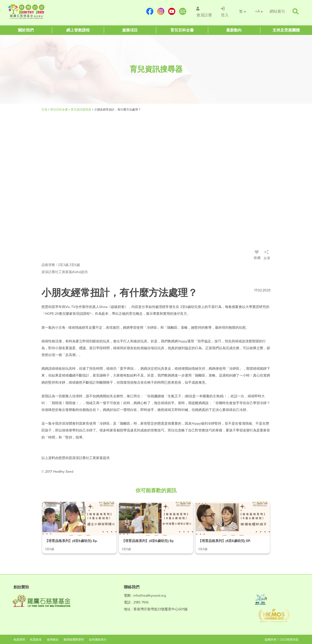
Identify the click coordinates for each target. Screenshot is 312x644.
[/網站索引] (277, 11)
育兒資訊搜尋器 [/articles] (81, 110)
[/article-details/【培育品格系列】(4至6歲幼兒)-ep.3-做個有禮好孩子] (233, 528)
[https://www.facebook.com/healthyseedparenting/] (148, 11)
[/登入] (224, 11)
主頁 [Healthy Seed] (45, 110)
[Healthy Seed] (38, 11)
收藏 (257, 256)
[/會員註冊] (203, 11)
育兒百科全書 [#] (59, 110)
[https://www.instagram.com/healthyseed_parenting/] (159, 11)
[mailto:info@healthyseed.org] (181, 11)
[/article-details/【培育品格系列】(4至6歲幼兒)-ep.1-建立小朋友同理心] (79, 528)
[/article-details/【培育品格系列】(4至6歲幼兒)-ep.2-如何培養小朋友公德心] (156, 528)
